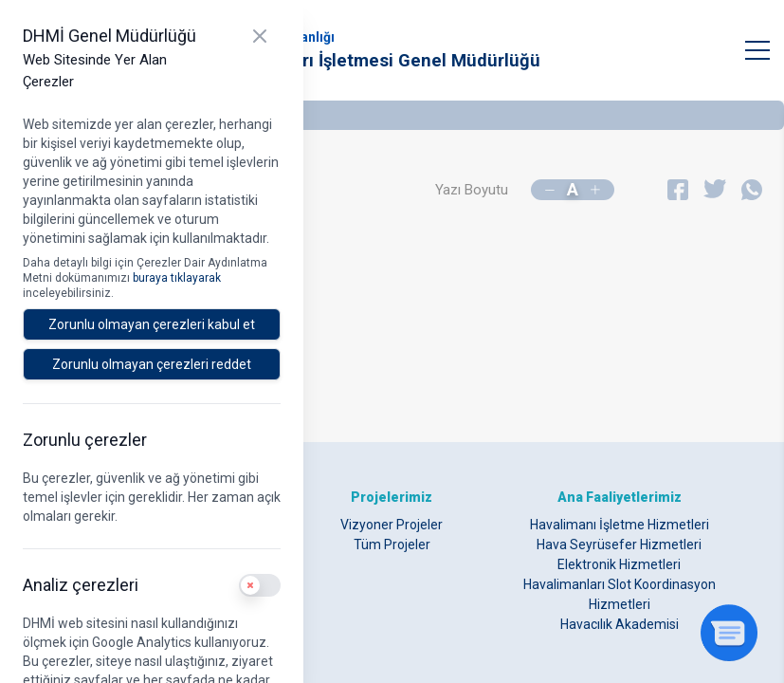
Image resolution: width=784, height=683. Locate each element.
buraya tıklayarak (177, 278)
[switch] (260, 585)
